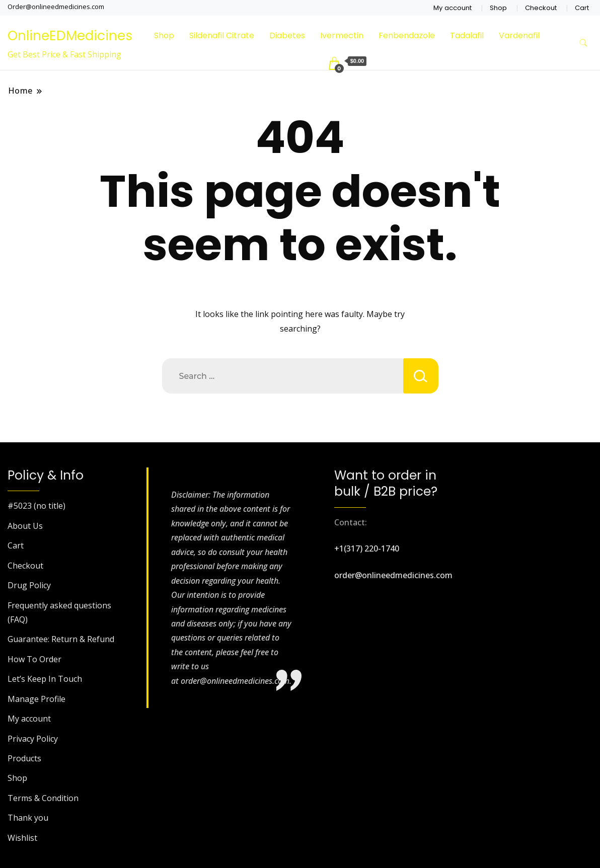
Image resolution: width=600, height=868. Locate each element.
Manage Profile (36, 699)
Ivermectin (342, 35)
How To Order (34, 659)
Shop (498, 8)
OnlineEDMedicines (70, 36)
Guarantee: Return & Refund (61, 639)
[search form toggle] (583, 43)
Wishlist (22, 838)
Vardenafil (519, 35)
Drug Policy (29, 585)
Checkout (541, 8)
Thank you (28, 818)
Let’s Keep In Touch (45, 679)
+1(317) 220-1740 (367, 548)
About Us (25, 526)
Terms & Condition (43, 798)
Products (24, 758)
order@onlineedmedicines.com (393, 575)
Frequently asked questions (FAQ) (59, 612)
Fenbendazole (407, 35)
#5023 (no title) (36, 506)
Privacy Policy (33, 739)
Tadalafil (467, 35)
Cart (582, 8)
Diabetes (287, 35)
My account (453, 8)
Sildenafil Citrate (222, 35)
